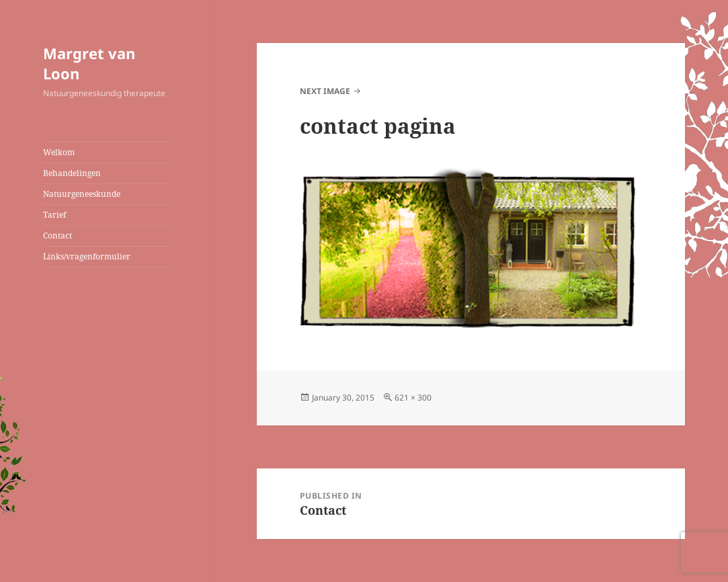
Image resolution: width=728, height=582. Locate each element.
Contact (57, 236)
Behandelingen (72, 173)
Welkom (59, 152)
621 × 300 (413, 398)
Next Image (325, 91)
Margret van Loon (89, 63)
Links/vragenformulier (87, 256)
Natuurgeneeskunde (82, 194)
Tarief (54, 215)
